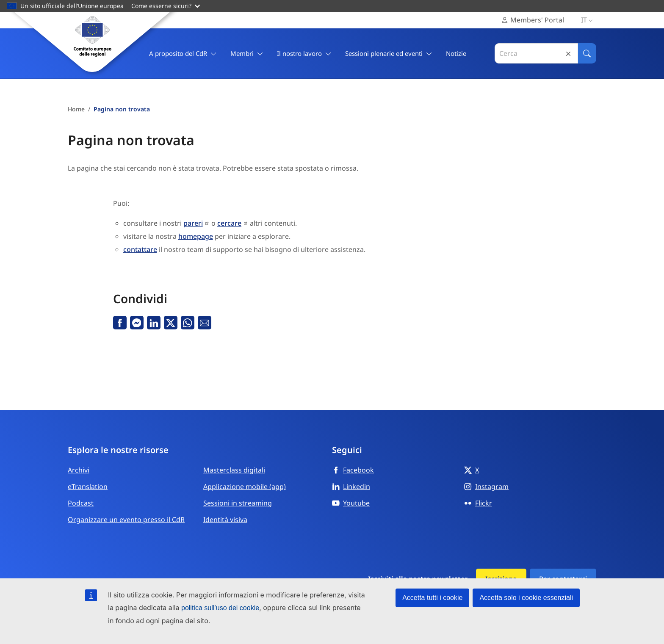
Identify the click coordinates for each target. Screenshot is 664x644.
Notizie (456, 53)
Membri (247, 54)
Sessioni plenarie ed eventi (389, 54)
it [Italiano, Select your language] (589, 20)
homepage (196, 236)
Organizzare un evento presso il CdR (126, 520)
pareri (193, 223)
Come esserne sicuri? (166, 6)
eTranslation (88, 486)
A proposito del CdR (183, 54)
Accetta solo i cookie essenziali (526, 598)
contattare (140, 249)
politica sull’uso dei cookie (220, 608)
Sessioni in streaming (238, 503)
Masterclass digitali (234, 470)
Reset (568, 54)
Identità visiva (225, 520)
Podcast (81, 503)
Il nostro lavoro (304, 54)
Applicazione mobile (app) (245, 486)
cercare (229, 223)
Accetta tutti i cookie (432, 598)
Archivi (79, 470)
